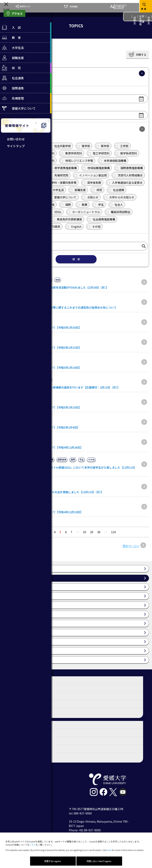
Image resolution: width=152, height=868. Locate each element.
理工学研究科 (99, 153)
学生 (99, 205)
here (110, 850)
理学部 (84, 146)
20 (92, 532)
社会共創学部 (60, 146)
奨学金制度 (92, 183)
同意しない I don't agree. (99, 861)
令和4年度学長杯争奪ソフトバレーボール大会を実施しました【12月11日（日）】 (53, 492)
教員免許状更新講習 (67, 219)
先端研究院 (59, 175)
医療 (82, 205)
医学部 (103, 146)
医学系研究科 (126, 153)
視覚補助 (71, 6)
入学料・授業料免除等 (60, 183)
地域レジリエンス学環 (77, 161)
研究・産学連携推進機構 (59, 168)
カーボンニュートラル (84, 212)
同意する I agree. (53, 861)
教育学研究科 (71, 153)
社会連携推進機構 (102, 219)
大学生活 (56, 190)
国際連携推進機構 (129, 168)
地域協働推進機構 (96, 168)
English (74, 227)
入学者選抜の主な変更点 (125, 183)
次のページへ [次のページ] (131, 546)
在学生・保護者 (142, 20)
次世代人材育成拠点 (128, 175)
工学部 (122, 146)
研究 (97, 190)
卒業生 (149, 20)
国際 (66, 205)
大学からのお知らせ (119, 197)
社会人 (116, 205)
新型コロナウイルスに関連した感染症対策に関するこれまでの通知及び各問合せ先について (60, 307)
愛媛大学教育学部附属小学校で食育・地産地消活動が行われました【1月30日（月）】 (56, 287)
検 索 (76, 259)
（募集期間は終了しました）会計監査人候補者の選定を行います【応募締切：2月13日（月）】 (61, 387)
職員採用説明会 (118, 212)
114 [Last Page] (113, 532)
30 (99, 532)
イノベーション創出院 (91, 175)
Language (117, 6)
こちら (33, 845)
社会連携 (116, 190)
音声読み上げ (23, 6)
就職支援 (78, 190)
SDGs (56, 212)
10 (85, 532)
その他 (94, 227)
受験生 (135, 20)
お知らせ (90, 197)
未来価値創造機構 (113, 161)
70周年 (54, 227)
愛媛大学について (63, 197)
